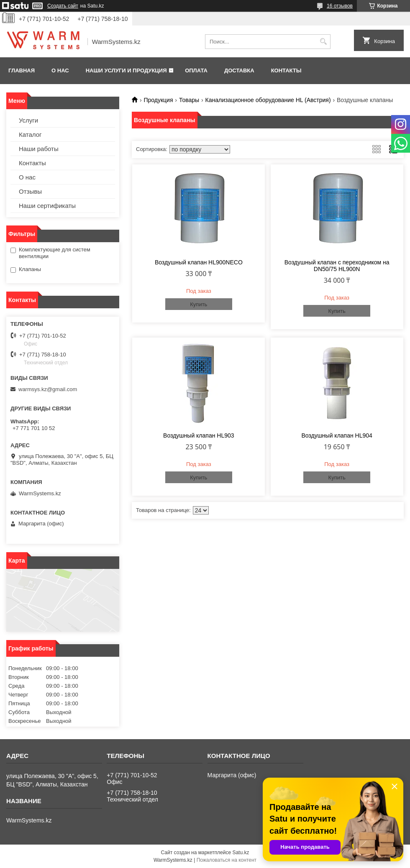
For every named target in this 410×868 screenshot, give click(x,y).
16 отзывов (340, 6)
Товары (189, 100)
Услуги (28, 120)
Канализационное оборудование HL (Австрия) (268, 100)
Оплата (196, 70)
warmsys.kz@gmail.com (48, 389)
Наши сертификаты (47, 206)
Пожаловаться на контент (227, 860)
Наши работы (39, 149)
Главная (22, 70)
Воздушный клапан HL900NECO (199, 262)
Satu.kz (241, 853)
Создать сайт (63, 6)
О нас (60, 70)
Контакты (286, 70)
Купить (199, 304)
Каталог (30, 134)
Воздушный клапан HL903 (199, 435)
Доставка (239, 70)
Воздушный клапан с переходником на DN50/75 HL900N (337, 266)
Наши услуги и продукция (126, 70)
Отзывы (30, 191)
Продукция (158, 100)
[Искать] (323, 42)
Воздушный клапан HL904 (337, 435)
